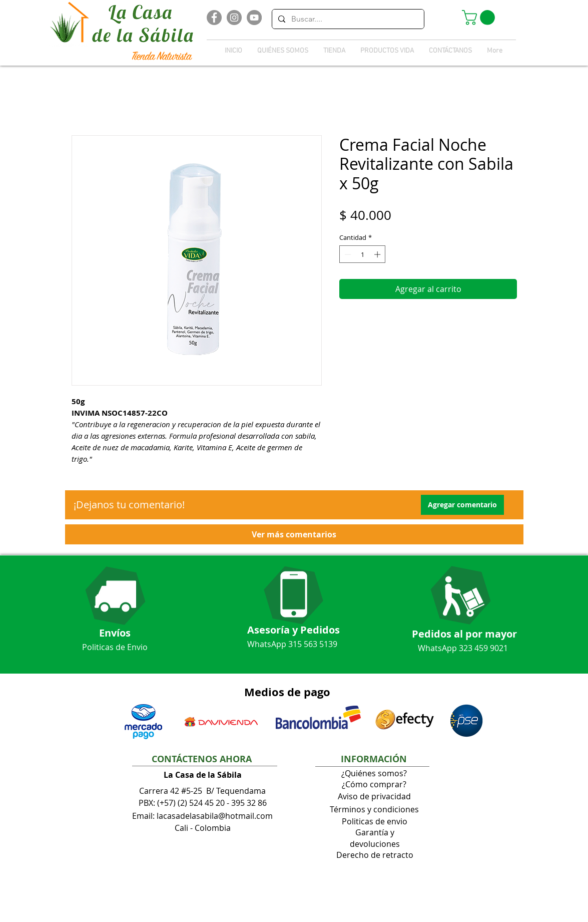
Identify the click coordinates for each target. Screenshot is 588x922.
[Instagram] (234, 18)
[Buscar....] (347, 19)
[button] (480, 18)
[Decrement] (347, 254)
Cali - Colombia (203, 828)
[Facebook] (214, 18)
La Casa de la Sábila (203, 775)
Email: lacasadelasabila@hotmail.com (202, 816)
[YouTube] (254, 18)
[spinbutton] (363, 254)
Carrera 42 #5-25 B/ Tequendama (202, 791)
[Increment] (378, 254)
